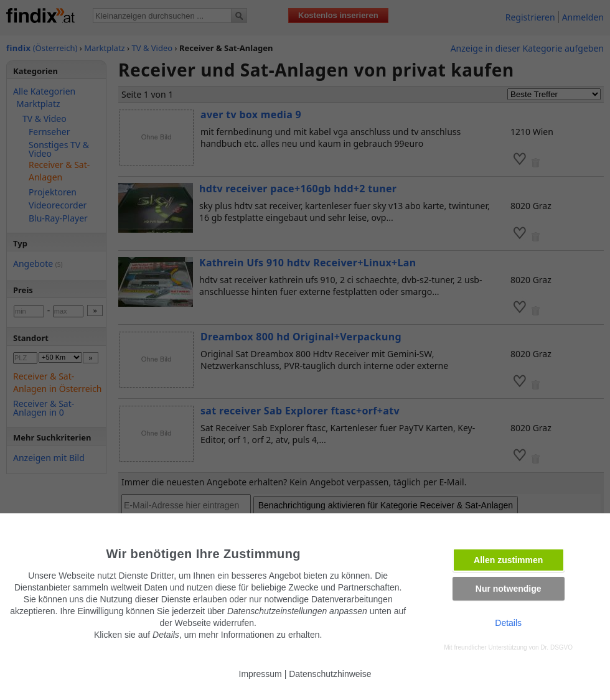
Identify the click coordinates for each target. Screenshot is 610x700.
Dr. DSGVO (556, 647)
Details (508, 623)
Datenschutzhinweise (330, 674)
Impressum (260, 674)
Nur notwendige (509, 589)
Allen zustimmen (508, 560)
